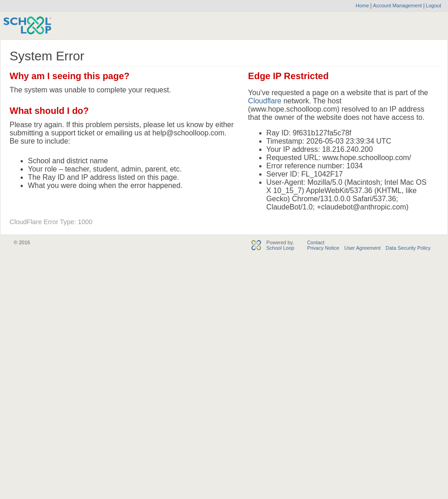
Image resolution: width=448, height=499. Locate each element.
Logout (433, 5)
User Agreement (362, 248)
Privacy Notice (323, 248)
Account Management (398, 5)
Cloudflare (265, 101)
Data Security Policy (408, 248)
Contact (316, 242)
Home (362, 5)
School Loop (280, 248)
